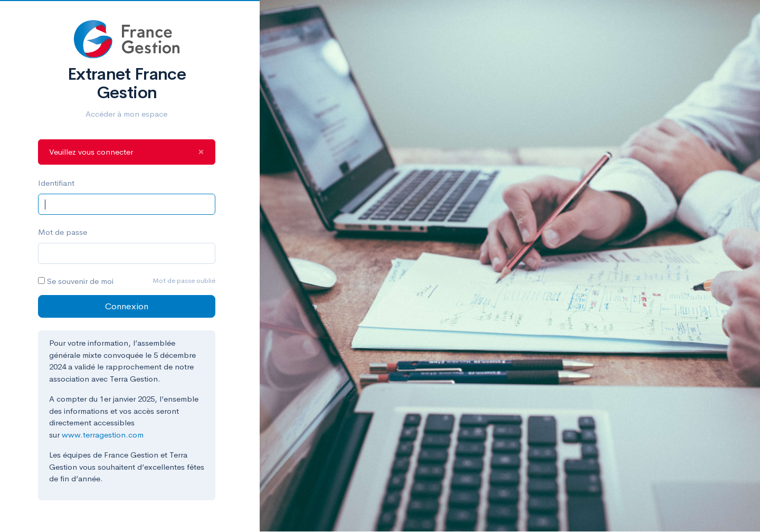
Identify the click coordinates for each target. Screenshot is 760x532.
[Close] (201, 152)
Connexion (127, 306)
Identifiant (56, 183)
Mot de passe (63, 232)
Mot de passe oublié (184, 281)
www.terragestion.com (103, 435)
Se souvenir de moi (80, 281)
